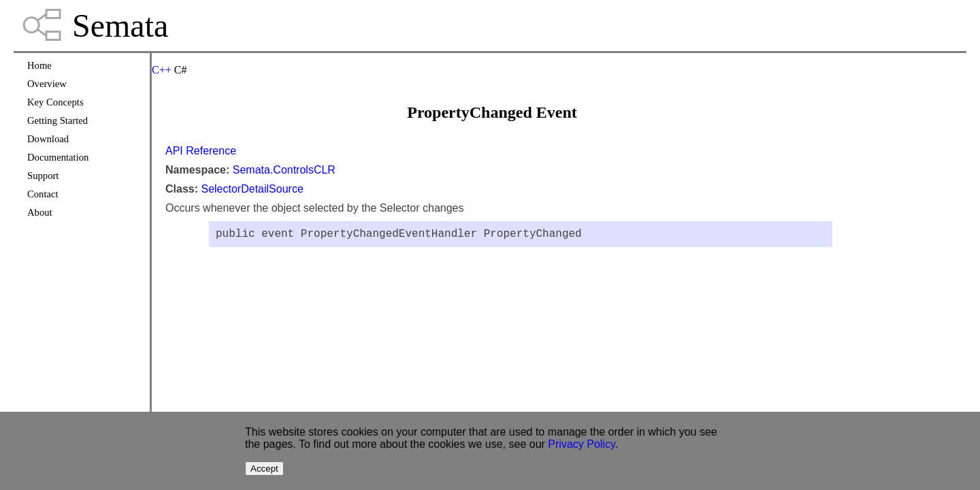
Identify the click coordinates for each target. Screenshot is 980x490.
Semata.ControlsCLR (284, 170)
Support (43, 176)
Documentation (58, 157)
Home (39, 65)
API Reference (201, 151)
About (40, 212)
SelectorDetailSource (252, 189)
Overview (47, 84)
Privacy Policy (581, 444)
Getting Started (58, 120)
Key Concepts (55, 102)
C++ (162, 70)
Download (48, 139)
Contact (43, 194)
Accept (264, 469)
